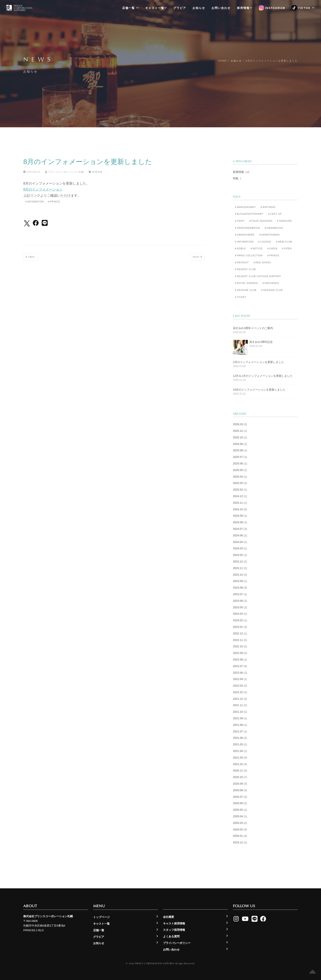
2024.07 (238, 529)
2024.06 (238, 535)
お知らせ (199, 8)
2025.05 (238, 470)
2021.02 (238, 764)
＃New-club (284, 242)
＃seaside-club (272, 290)
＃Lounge (264, 242)
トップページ (101, 917)
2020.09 (238, 784)
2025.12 (238, 431)
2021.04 (238, 751)
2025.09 (238, 444)
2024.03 (238, 548)
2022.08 (238, 660)
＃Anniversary (245, 207)
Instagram (272, 8)
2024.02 (238, 555)
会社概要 (169, 917)
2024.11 (238, 503)
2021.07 (238, 731)
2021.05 (238, 744)
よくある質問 (171, 936)
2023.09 (238, 581)
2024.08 (238, 522)
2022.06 (238, 673)
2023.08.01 (32, 172)
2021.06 (238, 738)
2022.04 (238, 679)
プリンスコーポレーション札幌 (64, 172)
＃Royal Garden (246, 283)
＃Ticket (240, 297)
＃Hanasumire (244, 235)
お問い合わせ (221, 8)
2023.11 (238, 568)
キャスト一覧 (156, 8)
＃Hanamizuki (274, 228)
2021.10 (238, 712)
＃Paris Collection (249, 255)
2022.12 (238, 633)
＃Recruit (242, 262)
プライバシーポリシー (177, 943)
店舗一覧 (131, 8)
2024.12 (238, 496)
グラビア (180, 8)
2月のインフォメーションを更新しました (258, 362)
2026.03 (238, 424)
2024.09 (238, 516)
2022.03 (238, 686)
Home (223, 61)
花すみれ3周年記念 (261, 342)
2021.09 (238, 718)
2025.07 (238, 457)
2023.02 (238, 620)
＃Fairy (240, 221)
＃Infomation (34, 202)
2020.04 (238, 816)
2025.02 (238, 490)
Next (197, 257)
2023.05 (238, 607)
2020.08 (238, 790)
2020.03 (238, 823)
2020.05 (238, 810)
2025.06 (238, 463)
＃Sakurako (270, 283)
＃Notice (256, 248)
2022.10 (238, 646)
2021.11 (238, 705)
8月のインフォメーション (43, 189)
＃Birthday (268, 207)
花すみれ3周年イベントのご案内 (253, 328)
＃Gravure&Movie (247, 228)
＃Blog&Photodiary (249, 214)
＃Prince (54, 202)
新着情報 (97, 172)
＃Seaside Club (245, 290)
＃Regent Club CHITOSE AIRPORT (258, 276)
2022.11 (238, 640)
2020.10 (238, 777)
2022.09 (238, 653)
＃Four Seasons (261, 221)
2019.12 (238, 842)
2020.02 (238, 829)
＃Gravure (284, 221)
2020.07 (238, 797)
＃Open (287, 248)
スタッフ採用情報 (174, 930)
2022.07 (238, 666)
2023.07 (238, 594)
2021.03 (238, 758)
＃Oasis (272, 248)
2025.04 (238, 477)
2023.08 (238, 588)
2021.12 (238, 699)
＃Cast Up (275, 214)
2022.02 (238, 692)
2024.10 (238, 509)
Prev (30, 257)
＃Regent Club (245, 269)
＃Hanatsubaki (269, 235)
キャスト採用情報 (174, 923)
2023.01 (238, 627)
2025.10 (238, 437)
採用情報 (245, 8)
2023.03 (238, 614)
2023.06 (238, 601)
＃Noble (240, 248)
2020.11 (238, 770)
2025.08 (238, 450)
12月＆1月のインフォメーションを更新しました (263, 376)
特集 (236, 178)
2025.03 (238, 483)
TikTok (303, 8)
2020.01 (238, 836)
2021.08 (238, 725)
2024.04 (238, 542)
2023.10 (238, 575)
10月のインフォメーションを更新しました (259, 390)
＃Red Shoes (262, 262)
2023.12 (238, 562)
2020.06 (238, 803)
